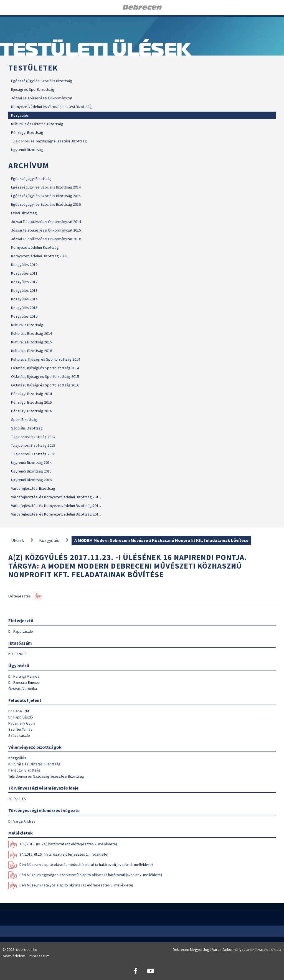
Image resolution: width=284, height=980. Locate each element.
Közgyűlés (20, 115)
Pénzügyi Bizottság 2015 (31, 402)
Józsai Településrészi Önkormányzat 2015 (46, 230)
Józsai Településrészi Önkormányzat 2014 (46, 222)
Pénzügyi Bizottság (27, 132)
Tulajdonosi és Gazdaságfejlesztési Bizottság (49, 141)
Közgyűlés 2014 (24, 299)
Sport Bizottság (24, 419)
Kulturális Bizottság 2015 (31, 342)
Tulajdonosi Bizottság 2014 (33, 437)
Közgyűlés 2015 (24, 308)
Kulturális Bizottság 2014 (31, 333)
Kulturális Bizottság (27, 325)
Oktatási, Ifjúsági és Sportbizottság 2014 (45, 368)
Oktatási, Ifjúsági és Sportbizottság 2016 (45, 385)
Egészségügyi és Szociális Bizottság (42, 81)
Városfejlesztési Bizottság (33, 488)
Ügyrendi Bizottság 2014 (31, 463)
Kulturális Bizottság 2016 (31, 351)
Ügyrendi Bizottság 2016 (31, 480)
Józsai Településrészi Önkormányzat (42, 98)
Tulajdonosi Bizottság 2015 (33, 445)
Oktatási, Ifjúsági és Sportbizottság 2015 (45, 376)
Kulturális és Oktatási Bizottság (37, 124)
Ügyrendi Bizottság (27, 150)
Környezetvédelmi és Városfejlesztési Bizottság (51, 107)
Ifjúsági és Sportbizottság (33, 89)
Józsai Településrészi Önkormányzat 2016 (46, 239)
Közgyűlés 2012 (24, 282)
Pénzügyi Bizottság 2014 (31, 394)
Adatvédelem (14, 956)
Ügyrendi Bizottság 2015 (31, 471)
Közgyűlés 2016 (24, 316)
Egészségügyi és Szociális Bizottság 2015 (46, 196)
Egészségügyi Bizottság (31, 179)
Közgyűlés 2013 (24, 290)
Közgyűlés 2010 (24, 265)
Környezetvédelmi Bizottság (35, 247)
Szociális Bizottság (27, 428)
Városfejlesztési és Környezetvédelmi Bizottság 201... (56, 497)
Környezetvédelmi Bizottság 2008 (39, 256)
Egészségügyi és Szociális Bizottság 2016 (46, 204)
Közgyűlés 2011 (24, 273)
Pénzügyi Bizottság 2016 (31, 411)
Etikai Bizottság (24, 213)
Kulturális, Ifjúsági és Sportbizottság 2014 (46, 359)
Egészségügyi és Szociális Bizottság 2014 (46, 187)
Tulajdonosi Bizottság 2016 (33, 454)
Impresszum (39, 956)
